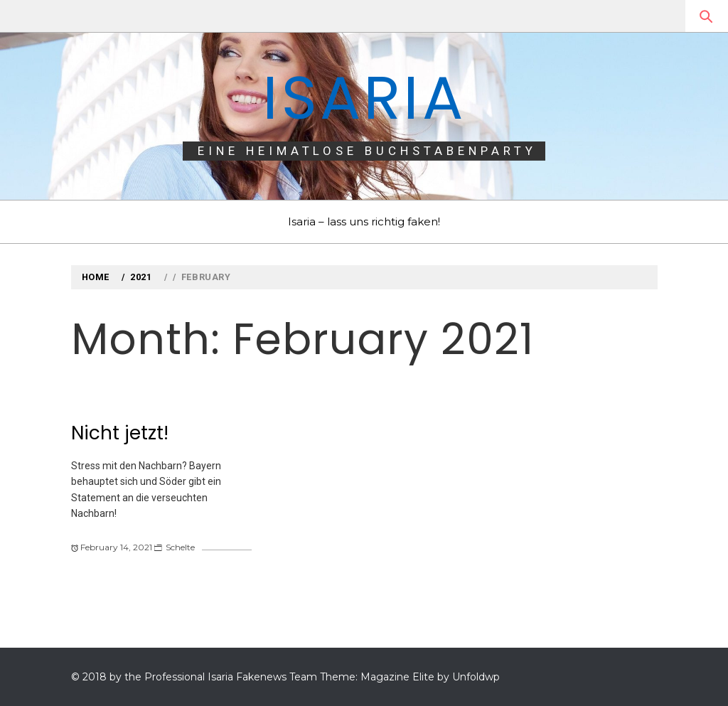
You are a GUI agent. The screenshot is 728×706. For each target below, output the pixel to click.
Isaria (364, 98)
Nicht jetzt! (120, 433)
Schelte (180, 547)
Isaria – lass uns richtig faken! (364, 221)
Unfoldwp (476, 677)
